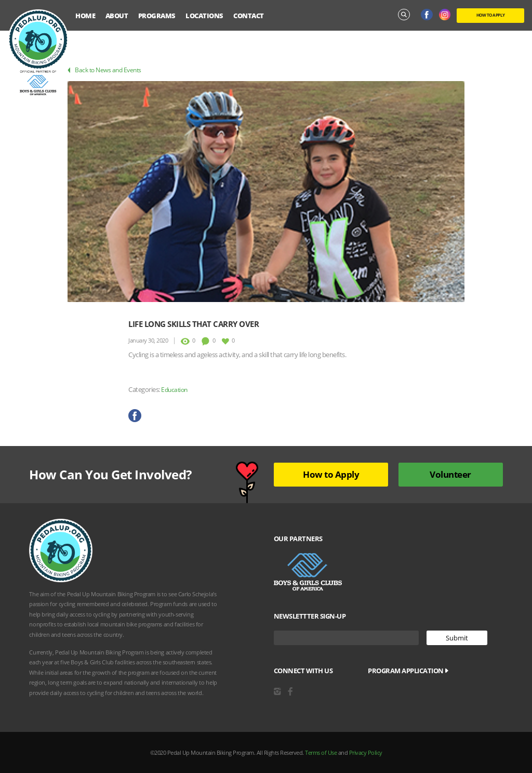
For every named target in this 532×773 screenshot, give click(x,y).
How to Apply (331, 474)
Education (174, 390)
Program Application (408, 671)
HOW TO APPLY (491, 15)
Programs (157, 16)
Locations (204, 16)
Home (85, 16)
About (117, 16)
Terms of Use (321, 752)
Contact (249, 16)
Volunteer (450, 474)
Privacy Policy (366, 752)
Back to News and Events (104, 70)
